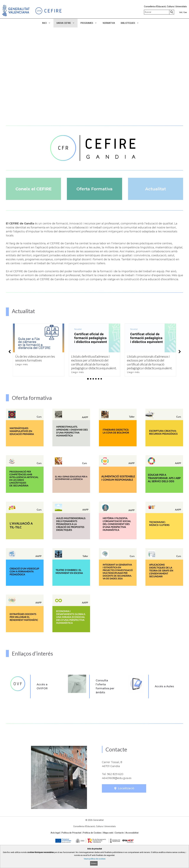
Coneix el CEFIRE (34, 189)
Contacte (119, 833)
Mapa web (108, 833)
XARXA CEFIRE (67, 23)
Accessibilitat (132, 833)
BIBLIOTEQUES (131, 23)
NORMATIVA (109, 23)
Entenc (94, 863)
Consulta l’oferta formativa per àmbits (105, 686)
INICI (48, 23)
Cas (185, 12)
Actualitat (156, 189)
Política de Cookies (92, 833)
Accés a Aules (164, 686)
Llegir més (21, 364)
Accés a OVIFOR (42, 686)
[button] (146, 23)
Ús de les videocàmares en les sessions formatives (35, 358)
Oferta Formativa (94, 189)
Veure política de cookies (95, 859)
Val (181, 12)
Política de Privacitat (71, 833)
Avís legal (55, 833)
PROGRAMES (90, 23)
